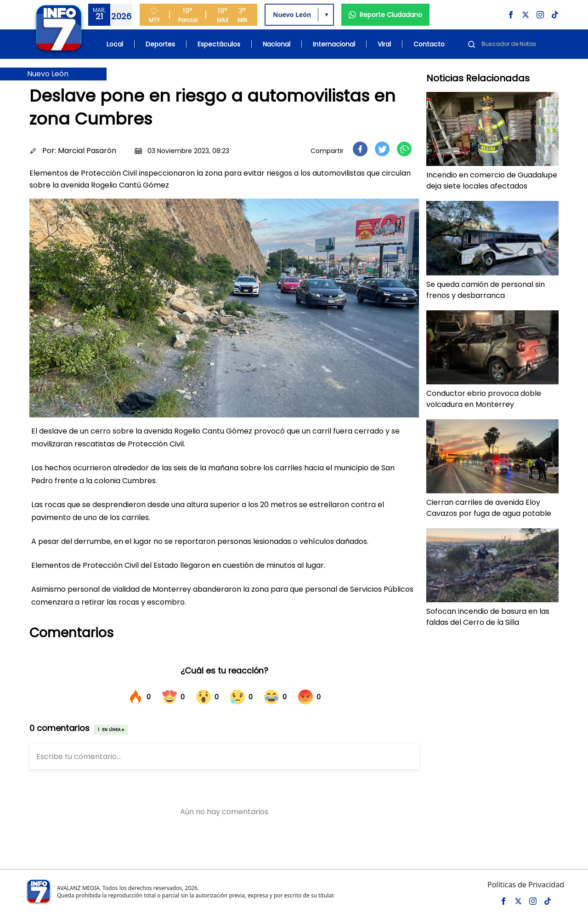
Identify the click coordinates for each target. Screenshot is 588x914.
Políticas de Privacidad (526, 885)
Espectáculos (219, 44)
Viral (384, 44)
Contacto (429, 44)
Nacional (277, 44)
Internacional (334, 44)
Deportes (160, 44)
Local (115, 44)
